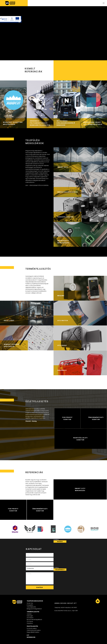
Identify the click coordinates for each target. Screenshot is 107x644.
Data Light (30, 616)
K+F (28, 635)
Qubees (29, 614)
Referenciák (31, 637)
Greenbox (30, 623)
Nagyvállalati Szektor (33, 632)
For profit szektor (32, 628)
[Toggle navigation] (104, 3)
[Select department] (40, 568)
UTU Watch (30, 618)
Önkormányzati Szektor (34, 630)
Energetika (30, 605)
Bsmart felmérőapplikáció (34, 620)
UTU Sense (30, 621)
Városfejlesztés (31, 607)
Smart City (30, 603)
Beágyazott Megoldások (34, 609)
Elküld (40, 587)
